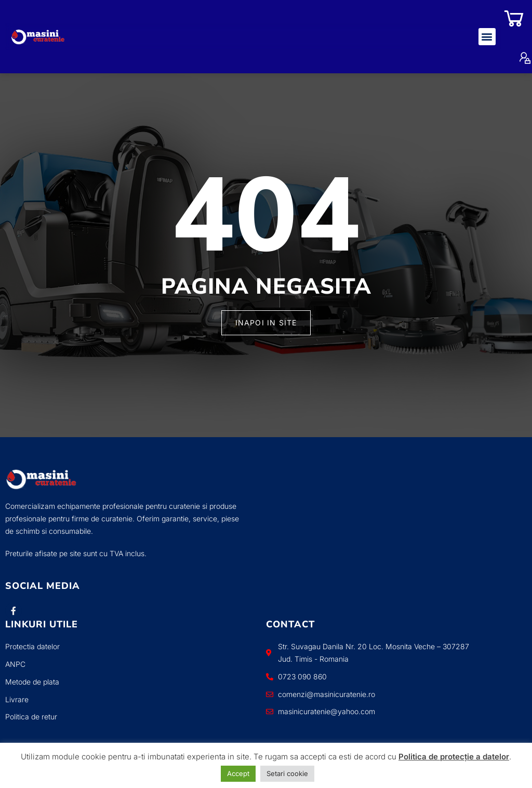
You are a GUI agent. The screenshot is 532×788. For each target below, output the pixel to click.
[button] (487, 37)
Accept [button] (238, 773)
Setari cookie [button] (287, 773)
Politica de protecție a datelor (454, 757)
